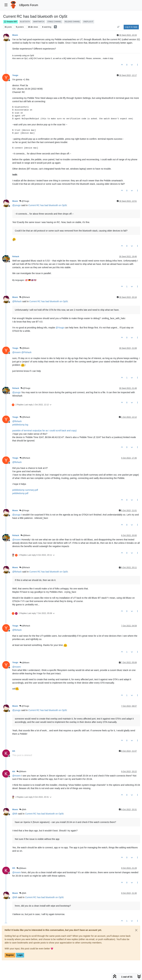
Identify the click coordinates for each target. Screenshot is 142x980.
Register (10, 955)
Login (20, 955)
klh (14, 751)
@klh (23, 810)
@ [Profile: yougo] (16, 205)
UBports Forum (29, 5)
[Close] (136, 930)
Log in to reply (131, 27)
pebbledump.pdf (20, 493)
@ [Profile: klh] (15, 814)
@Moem (24, 348)
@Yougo (24, 201)
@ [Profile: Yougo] (60, 328)
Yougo (15, 75)
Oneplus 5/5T (11, 22)
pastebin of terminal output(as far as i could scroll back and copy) (44, 431)
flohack (16, 257)
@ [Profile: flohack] (17, 301)
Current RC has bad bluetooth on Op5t (48, 205)
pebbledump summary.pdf (25, 490)
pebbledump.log (20, 425)
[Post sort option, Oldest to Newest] (118, 27)
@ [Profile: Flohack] (26, 352)
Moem (15, 35)
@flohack (25, 297)
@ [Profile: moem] (17, 352)
